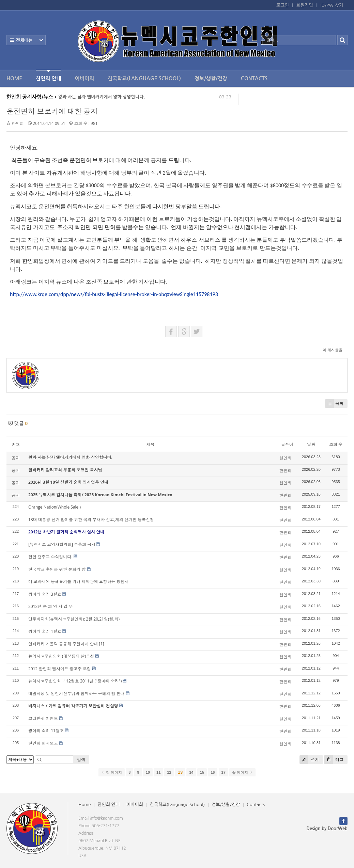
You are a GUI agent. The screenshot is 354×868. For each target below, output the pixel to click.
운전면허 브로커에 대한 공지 (52, 111)
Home (14, 78)
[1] (102, 644)
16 (213, 772)
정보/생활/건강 (211, 78)
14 (191, 772)
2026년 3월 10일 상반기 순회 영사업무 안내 (68, 482)
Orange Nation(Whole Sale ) (55, 507)
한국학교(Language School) (144, 78)
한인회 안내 (49, 75)
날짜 (311, 444)
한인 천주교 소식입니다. (50, 557)
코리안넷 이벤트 (43, 718)
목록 (334, 404)
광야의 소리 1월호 (45, 631)
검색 (81, 760)
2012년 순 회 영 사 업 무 (50, 606)
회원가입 (305, 5)
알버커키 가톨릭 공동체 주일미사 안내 (63, 644)
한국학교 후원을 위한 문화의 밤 (57, 569)
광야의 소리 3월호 (45, 594)
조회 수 (336, 444)
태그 (334, 760)
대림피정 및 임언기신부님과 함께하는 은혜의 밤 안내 (76, 694)
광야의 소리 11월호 (46, 731)
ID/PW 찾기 (332, 5)
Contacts (254, 78)
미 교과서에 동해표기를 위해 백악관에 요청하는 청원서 (79, 582)
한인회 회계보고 (43, 743)
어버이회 (84, 78)
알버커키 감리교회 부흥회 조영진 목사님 (65, 470)
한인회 (18, 123)
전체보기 (26, 40)
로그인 (283, 5)
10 (148, 772)
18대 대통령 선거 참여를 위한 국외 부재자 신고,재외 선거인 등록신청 (91, 520)
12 (169, 772)
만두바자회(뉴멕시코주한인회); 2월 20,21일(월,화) (74, 619)
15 (202, 772)
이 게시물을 (333, 350)
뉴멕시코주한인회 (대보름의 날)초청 (61, 656)
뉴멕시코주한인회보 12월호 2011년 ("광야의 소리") (75, 681)
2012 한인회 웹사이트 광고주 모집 (60, 669)
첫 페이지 (112, 772)
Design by (327, 829)
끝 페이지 (242, 772)
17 (224, 772)
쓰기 (309, 760)
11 (158, 772)
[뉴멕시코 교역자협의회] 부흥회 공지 (62, 544)
